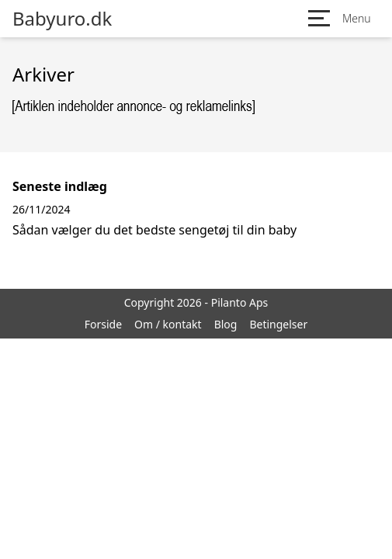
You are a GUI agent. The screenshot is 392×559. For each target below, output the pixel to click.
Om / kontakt (168, 324)
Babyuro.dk (62, 19)
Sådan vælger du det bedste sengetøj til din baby (154, 230)
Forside (103, 324)
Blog (226, 324)
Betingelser (278, 324)
